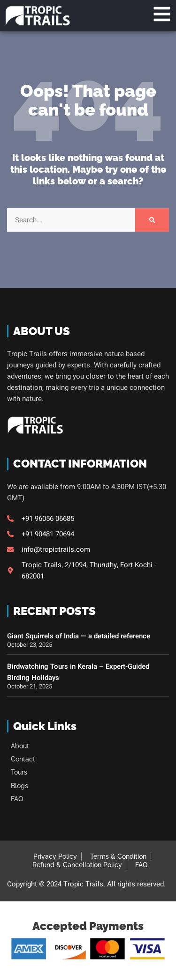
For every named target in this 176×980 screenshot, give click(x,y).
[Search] (152, 220)
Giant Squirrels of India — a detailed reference (79, 636)
